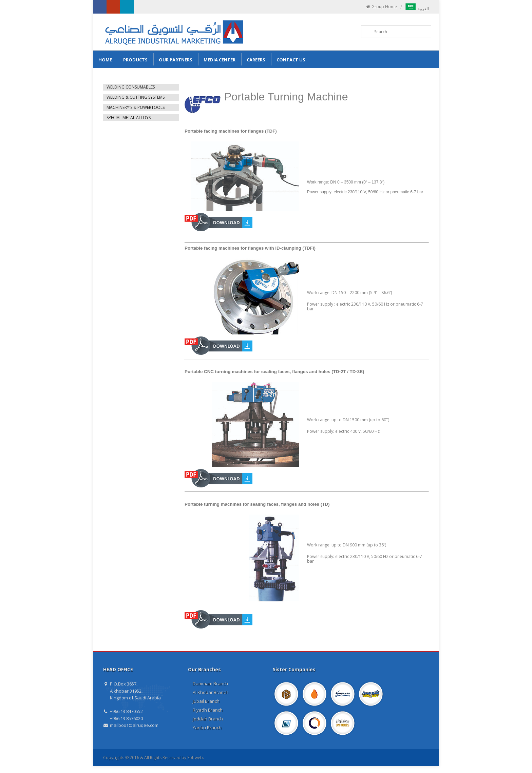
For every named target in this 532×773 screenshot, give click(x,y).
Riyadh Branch (208, 710)
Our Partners (176, 60)
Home (105, 60)
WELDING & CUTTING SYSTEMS (136, 97)
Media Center (220, 60)
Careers (256, 60)
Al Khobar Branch (211, 692)
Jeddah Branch (208, 719)
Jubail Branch (206, 701)
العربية (417, 9)
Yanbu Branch (207, 728)
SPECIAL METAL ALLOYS (129, 118)
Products (135, 60)
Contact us (291, 60)
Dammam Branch (210, 683)
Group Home (381, 7)
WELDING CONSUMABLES (131, 87)
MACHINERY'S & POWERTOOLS (136, 107)
